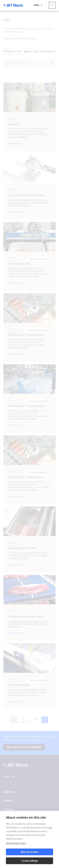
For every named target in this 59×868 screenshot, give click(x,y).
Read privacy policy (16, 843)
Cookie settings (29, 861)
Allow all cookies (29, 852)
